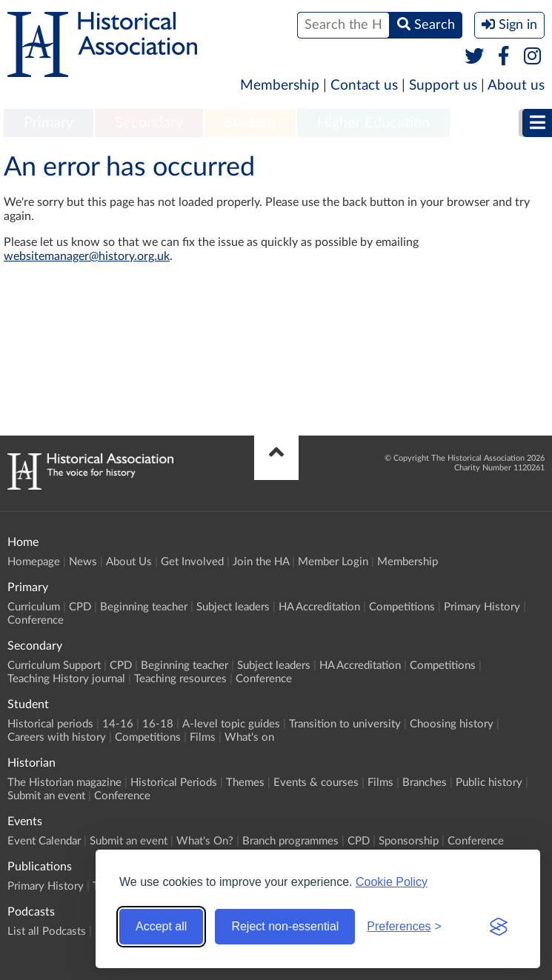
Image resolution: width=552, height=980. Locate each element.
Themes (245, 783)
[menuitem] (49, 124)
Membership (280, 86)
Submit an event (46, 796)
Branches (425, 783)
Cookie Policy (392, 882)
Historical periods (50, 724)
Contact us (364, 86)
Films (203, 737)
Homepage (34, 562)
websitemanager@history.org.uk (87, 256)
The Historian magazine (64, 783)
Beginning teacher (144, 607)
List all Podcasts (47, 931)
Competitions (402, 607)
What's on (249, 737)
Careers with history (57, 737)
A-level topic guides (231, 724)
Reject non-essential (285, 926)
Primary (49, 123)
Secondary (149, 123)
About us (516, 86)
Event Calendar (44, 841)
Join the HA (261, 562)
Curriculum (34, 607)
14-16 (118, 724)
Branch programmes (290, 841)
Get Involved (192, 562)
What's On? (205, 841)
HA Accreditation (319, 607)
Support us (443, 86)
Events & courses (316, 783)
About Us (129, 562)
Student (250, 123)
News (83, 562)
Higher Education (373, 123)
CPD (80, 607)
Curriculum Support (54, 666)
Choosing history (452, 724)
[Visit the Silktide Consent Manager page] (499, 927)
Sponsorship (409, 841)
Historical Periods (174, 783)
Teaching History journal (66, 679)
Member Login (333, 562)
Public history (489, 783)
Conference (36, 620)
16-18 (158, 724)
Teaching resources (180, 679)
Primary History (482, 607)
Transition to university (345, 724)
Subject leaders (233, 607)
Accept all (161, 926)
